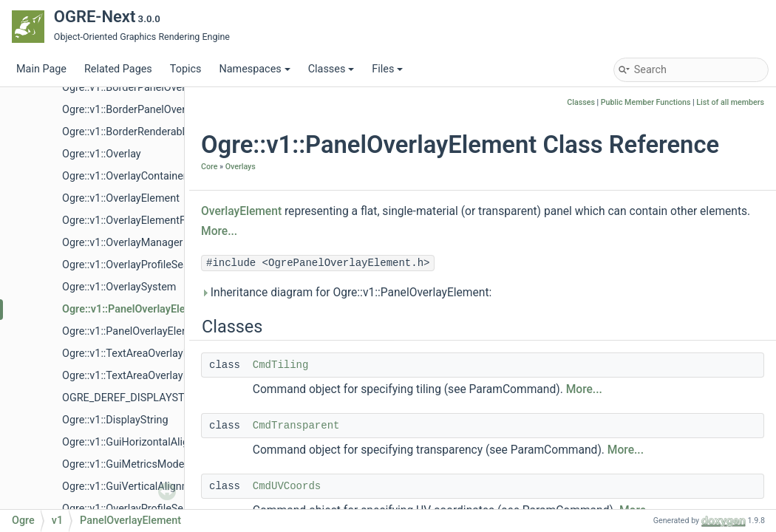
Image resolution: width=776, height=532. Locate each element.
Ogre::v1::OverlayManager (122, 243)
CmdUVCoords (287, 486)
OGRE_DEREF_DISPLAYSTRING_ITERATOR (162, 398)
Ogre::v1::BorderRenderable (126, 132)
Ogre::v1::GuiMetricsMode (123, 464)
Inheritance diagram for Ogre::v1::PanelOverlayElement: (346, 293)
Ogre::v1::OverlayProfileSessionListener (154, 265)
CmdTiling (281, 365)
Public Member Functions (646, 102)
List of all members (730, 102)
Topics (186, 69)
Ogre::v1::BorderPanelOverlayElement (150, 88)
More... (219, 231)
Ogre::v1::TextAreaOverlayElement (142, 354)
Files (387, 69)
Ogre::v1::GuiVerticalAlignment (134, 487)
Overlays (241, 167)
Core (209, 167)
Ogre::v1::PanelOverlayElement (136, 309)
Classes (331, 69)
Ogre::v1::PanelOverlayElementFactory (152, 331)
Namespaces (254, 69)
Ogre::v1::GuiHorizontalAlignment (140, 442)
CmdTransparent (296, 426)
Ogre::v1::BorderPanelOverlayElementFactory (167, 110)
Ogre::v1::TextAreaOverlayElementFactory (160, 376)
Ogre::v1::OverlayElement (121, 198)
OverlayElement (241, 211)
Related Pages (118, 69)
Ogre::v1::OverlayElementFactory (139, 221)
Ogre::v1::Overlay (102, 154)
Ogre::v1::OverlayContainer (125, 176)
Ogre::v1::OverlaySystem (119, 287)
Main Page (41, 69)
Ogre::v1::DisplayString (115, 420)
